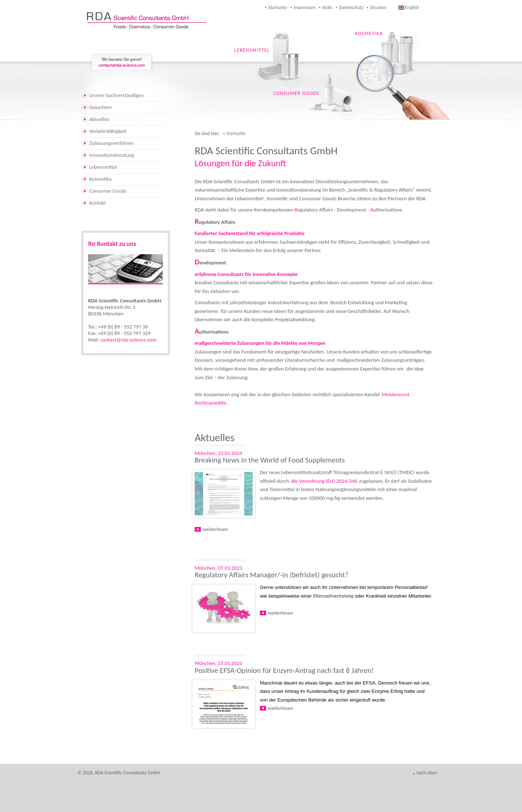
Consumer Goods (108, 191)
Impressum (305, 7)
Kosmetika (100, 179)
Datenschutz (351, 7)
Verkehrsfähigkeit (108, 131)
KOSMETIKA (369, 34)
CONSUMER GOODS (296, 93)
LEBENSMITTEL (252, 50)
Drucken (378, 7)
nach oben (427, 773)
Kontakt (98, 203)
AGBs (328, 7)
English (412, 7)
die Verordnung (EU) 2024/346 (324, 481)
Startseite (278, 7)
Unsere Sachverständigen (116, 95)
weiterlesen (215, 529)
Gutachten (100, 107)
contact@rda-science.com (129, 340)
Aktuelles (99, 119)
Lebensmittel (103, 167)
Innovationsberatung (112, 155)
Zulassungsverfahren (111, 143)
